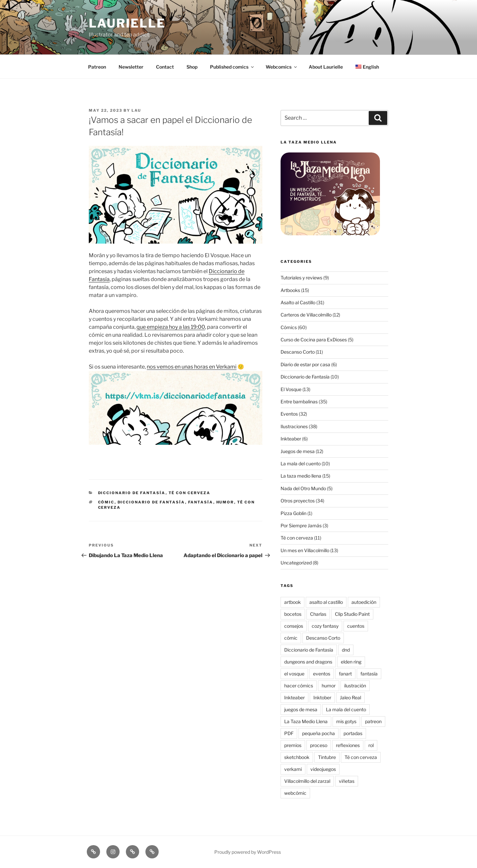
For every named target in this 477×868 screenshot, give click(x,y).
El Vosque (291, 389)
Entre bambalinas (299, 402)
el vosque (294, 674)
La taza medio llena (301, 476)
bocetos (293, 614)
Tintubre (327, 757)
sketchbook (297, 757)
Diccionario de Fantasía (132, 493)
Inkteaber (291, 439)
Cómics (289, 327)
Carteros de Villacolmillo (306, 315)
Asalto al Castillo (298, 302)
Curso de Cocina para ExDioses (314, 340)
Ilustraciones (294, 426)
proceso (319, 745)
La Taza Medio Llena (306, 721)
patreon (373, 721)
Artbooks (290, 290)
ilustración (355, 686)
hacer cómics (299, 686)
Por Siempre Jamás (301, 525)
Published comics (232, 67)
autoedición (364, 602)
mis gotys (346, 721)
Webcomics (282, 67)
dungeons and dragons (308, 662)
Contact (165, 67)
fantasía (201, 502)
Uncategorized (296, 563)
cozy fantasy (325, 626)
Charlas (318, 614)
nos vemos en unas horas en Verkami (192, 367)
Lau (136, 110)
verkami (293, 769)
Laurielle (127, 23)
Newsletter (131, 67)
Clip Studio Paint (352, 614)
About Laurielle (326, 67)
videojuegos (323, 769)
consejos (294, 626)
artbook (292, 602)
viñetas (347, 781)
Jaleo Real (350, 697)
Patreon (97, 67)
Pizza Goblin (293, 513)
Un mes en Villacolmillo (305, 550)
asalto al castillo (326, 602)
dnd (346, 650)
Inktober (322, 697)
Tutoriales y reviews (301, 278)
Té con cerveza (190, 493)
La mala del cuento (301, 463)
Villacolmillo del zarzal (307, 781)
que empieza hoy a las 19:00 (171, 327)
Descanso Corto (298, 352)
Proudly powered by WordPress (248, 852)
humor (225, 502)
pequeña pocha (318, 733)
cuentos (356, 626)
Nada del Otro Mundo (303, 488)
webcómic (295, 793)
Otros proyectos (298, 501)
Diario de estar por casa (305, 364)
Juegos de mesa (298, 451)
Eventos (289, 414)
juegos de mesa (301, 709)
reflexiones (348, 745)
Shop (192, 67)
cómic (106, 502)
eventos (322, 674)
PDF (289, 733)
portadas (353, 733)
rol (371, 745)
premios (293, 745)
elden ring (351, 662)
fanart (345, 674)
